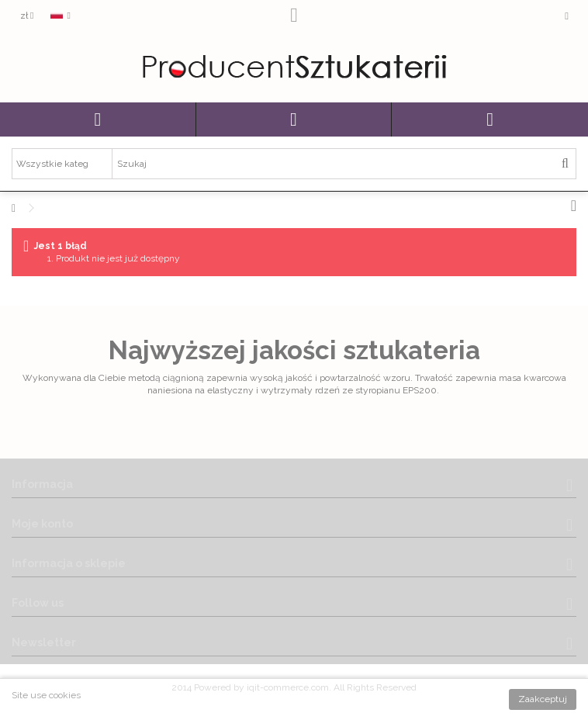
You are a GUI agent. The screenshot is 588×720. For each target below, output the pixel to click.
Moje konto (42, 524)
